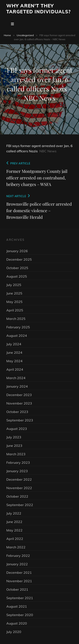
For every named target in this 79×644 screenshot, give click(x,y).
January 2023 (17, 471)
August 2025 (17, 276)
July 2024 (14, 344)
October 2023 (17, 412)
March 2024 (16, 378)
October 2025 (17, 268)
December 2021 (19, 572)
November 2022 (19, 488)
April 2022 (15, 539)
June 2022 (14, 522)
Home (7, 35)
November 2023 (19, 403)
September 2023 (20, 420)
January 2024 (17, 386)
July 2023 (14, 437)
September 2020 (20, 615)
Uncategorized (25, 35)
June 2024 (14, 352)
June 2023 (14, 446)
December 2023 (19, 395)
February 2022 (18, 556)
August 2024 (17, 336)
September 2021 (20, 598)
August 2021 (17, 606)
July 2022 (14, 513)
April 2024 (15, 369)
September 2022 (20, 505)
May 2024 (14, 361)
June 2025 (14, 293)
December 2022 (19, 479)
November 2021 (19, 581)
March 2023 (16, 454)
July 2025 (14, 285)
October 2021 (17, 589)
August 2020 (17, 623)
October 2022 (17, 496)
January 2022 (17, 564)
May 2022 (14, 530)
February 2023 (18, 462)
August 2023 (17, 429)
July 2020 (14, 632)
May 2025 (14, 302)
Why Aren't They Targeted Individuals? (38, 9)
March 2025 (16, 319)
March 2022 (16, 547)
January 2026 (17, 251)
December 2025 (19, 259)
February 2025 (18, 327)
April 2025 (15, 310)
